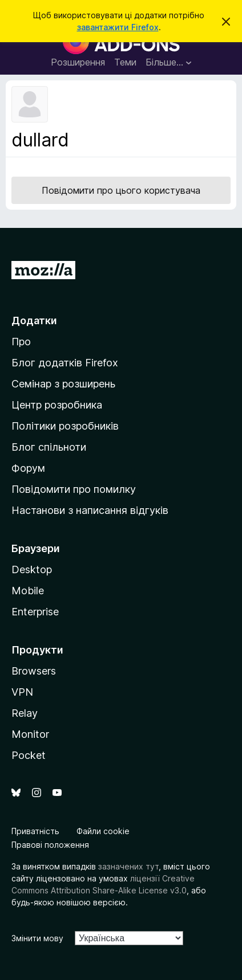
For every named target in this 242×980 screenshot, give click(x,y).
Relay (25, 713)
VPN (22, 692)
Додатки (34, 320)
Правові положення (50, 845)
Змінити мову (37, 938)
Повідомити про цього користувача (121, 190)
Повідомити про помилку (74, 489)
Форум (28, 468)
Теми (125, 62)
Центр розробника (57, 405)
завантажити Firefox (118, 27)
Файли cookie (103, 831)
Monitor (30, 734)
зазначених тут (128, 866)
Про (21, 342)
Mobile (28, 591)
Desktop (32, 569)
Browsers (34, 671)
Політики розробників (65, 426)
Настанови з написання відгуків (90, 510)
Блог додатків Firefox (65, 363)
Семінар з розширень (63, 384)
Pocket (29, 755)
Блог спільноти (49, 447)
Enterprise (35, 612)
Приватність (35, 831)
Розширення (78, 62)
